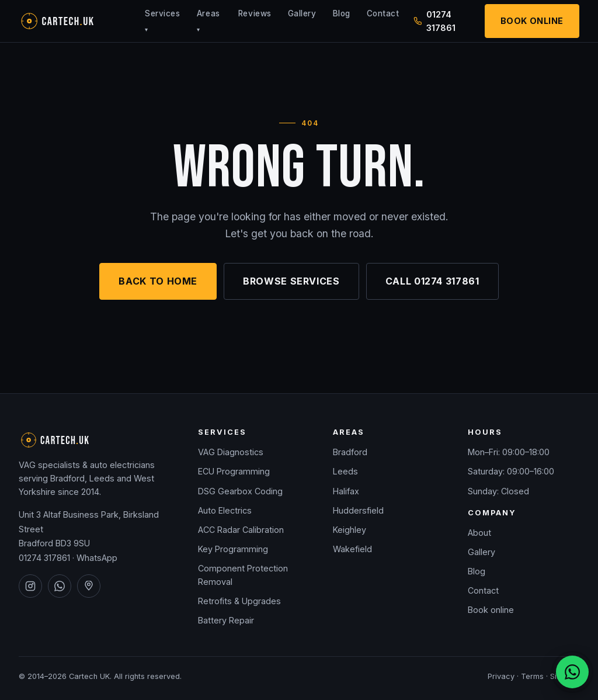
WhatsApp (97, 558)
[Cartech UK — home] (75, 21)
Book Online (532, 21)
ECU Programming (234, 471)
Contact (383, 13)
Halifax (346, 491)
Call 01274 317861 (432, 281)
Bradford (350, 452)
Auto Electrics (225, 510)
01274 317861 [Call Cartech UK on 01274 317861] (434, 21)
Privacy (501, 676)
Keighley (350, 530)
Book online (491, 610)
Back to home (158, 281)
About (479, 533)
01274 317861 (44, 558)
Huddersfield (358, 510)
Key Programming (233, 549)
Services (162, 21)
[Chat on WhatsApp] (572, 672)
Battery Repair (226, 620)
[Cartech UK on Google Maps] (89, 586)
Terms (532, 676)
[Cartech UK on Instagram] (30, 586)
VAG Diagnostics (231, 452)
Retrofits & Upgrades (239, 601)
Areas (208, 21)
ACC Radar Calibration (241, 530)
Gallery (302, 13)
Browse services (291, 281)
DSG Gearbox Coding (240, 491)
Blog (342, 13)
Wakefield (352, 549)
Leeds (345, 471)
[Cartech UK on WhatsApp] (60, 586)
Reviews (255, 13)
